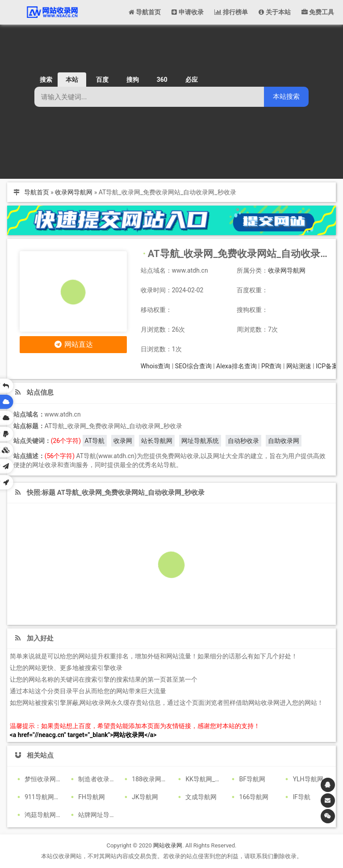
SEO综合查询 (193, 366)
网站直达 (73, 344)
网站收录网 (168, 845)
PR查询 (271, 366)
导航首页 (37, 192)
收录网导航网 (74, 192)
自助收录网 (284, 441)
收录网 (123, 441)
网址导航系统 (200, 441)
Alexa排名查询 (236, 366)
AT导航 (95, 441)
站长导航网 (157, 441)
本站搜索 (286, 96)
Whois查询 (156, 366)
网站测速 (299, 366)
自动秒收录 (243, 441)
